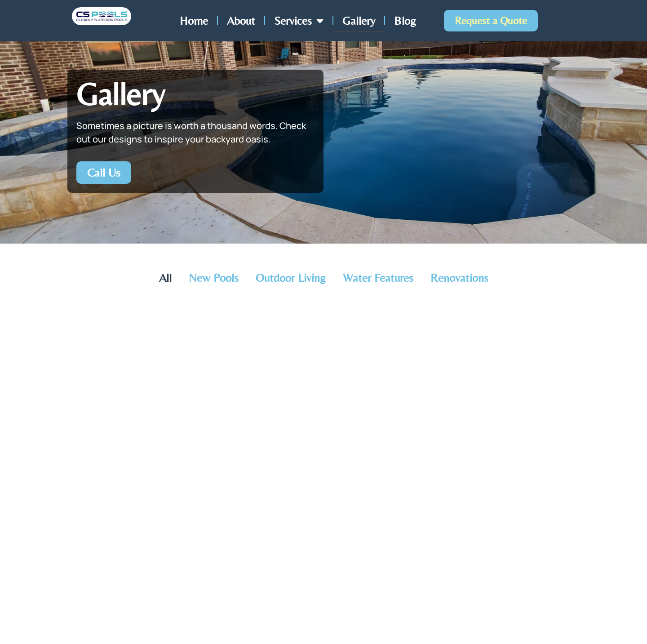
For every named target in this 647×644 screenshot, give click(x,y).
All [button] (165, 278)
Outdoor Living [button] (291, 278)
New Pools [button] (214, 278)
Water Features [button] (378, 278)
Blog (405, 21)
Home (194, 21)
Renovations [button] (459, 278)
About (241, 21)
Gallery (359, 21)
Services (299, 21)
